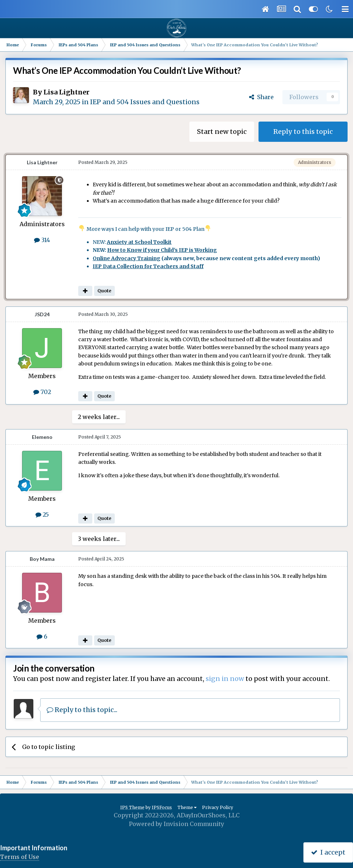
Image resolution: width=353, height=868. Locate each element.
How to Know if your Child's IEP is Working (162, 250)
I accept (328, 852)
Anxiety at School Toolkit (139, 242)
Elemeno (42, 437)
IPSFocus (162, 807)
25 (42, 515)
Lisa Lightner (66, 92)
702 (42, 392)
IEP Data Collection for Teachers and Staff (148, 266)
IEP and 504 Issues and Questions (145, 102)
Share (261, 97)
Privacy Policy (218, 807)
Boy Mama (42, 559)
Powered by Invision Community (176, 824)
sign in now (225, 679)
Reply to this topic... (82, 710)
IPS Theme (132, 807)
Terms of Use (20, 857)
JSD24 (42, 314)
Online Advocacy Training (127, 258)
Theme (187, 807)
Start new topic (222, 132)
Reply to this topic (303, 132)
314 (42, 240)
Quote (104, 291)
